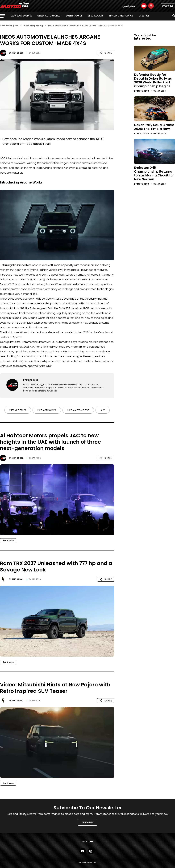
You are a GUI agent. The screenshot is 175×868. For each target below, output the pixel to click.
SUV (103, 410)
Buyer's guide (74, 16)
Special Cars (96, 16)
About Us (88, 842)
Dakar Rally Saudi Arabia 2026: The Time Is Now (154, 127)
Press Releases (18, 410)
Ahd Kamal (18, 579)
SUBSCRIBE (168, 6)
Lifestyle (144, 16)
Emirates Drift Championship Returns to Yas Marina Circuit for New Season (154, 173)
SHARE (106, 53)
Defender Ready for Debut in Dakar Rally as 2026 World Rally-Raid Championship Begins (153, 80)
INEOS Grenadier (47, 410)
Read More (8, 541)
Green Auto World (49, 16)
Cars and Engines (21, 16)
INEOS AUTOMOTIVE (78, 410)
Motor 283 (18, 53)
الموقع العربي (129, 6)
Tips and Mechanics (121, 16)
